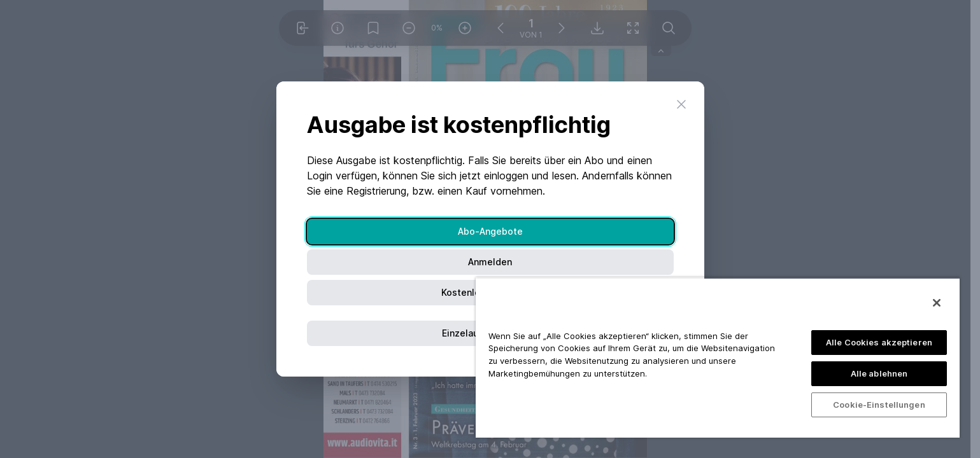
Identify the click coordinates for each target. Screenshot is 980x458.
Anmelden (490, 262)
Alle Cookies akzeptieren (879, 342)
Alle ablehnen (879, 373)
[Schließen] (937, 303)
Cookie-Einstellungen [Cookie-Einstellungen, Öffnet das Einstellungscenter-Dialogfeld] (879, 405)
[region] (718, 357)
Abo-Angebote (490, 231)
